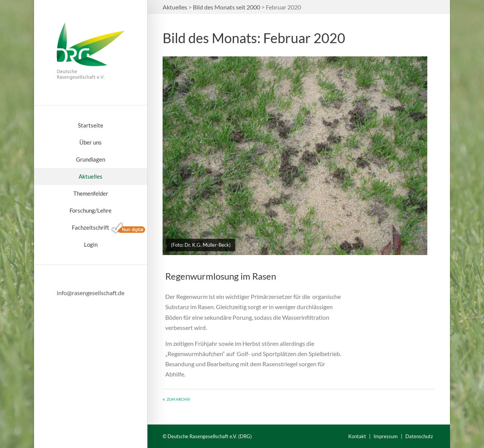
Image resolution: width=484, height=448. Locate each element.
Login (91, 244)
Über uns (91, 142)
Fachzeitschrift (91, 227)
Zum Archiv (178, 399)
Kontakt (357, 436)
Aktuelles (91, 176)
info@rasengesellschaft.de (91, 293)
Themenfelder (91, 193)
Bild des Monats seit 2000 (226, 7)
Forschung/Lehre (91, 210)
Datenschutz (419, 436)
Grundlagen (91, 159)
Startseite (91, 125)
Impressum (386, 436)
